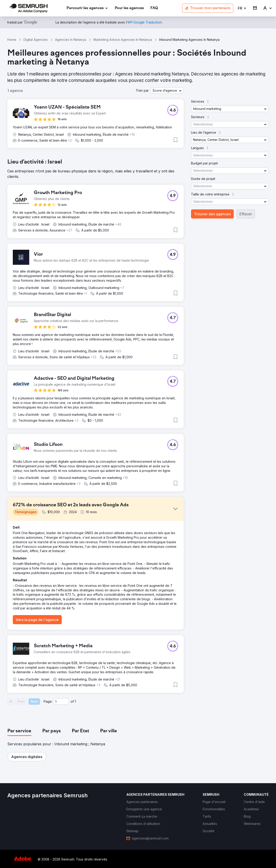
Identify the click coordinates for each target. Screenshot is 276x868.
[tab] (19, 731)
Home (12, 40)
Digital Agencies (36, 40)
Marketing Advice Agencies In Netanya (123, 40)
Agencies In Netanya (71, 40)
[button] (242, 8)
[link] (129, 8)
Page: (48, 701)
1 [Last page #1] (75, 701)
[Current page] (61, 702)
